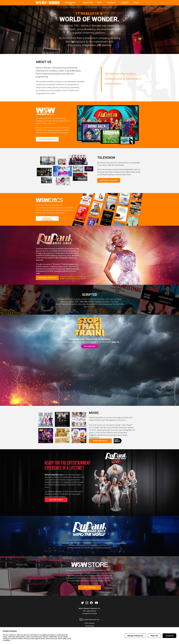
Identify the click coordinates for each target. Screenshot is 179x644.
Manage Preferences (135, 636)
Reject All (154, 636)
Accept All (169, 636)
